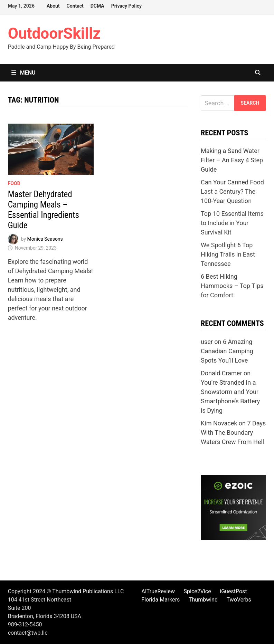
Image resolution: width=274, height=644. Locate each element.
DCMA (97, 6)
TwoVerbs (239, 600)
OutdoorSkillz (54, 33)
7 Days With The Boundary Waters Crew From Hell (233, 432)
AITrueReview (158, 591)
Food (14, 183)
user (207, 342)
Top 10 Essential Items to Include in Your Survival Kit (232, 223)
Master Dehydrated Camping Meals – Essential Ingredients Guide (44, 210)
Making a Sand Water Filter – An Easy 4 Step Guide (232, 160)
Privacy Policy (126, 6)
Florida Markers (160, 600)
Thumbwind (203, 600)
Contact (75, 6)
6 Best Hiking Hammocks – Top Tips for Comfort (232, 286)
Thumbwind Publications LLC (88, 591)
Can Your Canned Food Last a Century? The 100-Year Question (232, 191)
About (53, 6)
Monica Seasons (45, 239)
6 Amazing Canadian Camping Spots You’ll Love (227, 351)
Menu (23, 73)
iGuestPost (233, 591)
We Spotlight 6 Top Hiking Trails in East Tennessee (228, 254)
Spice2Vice (197, 591)
